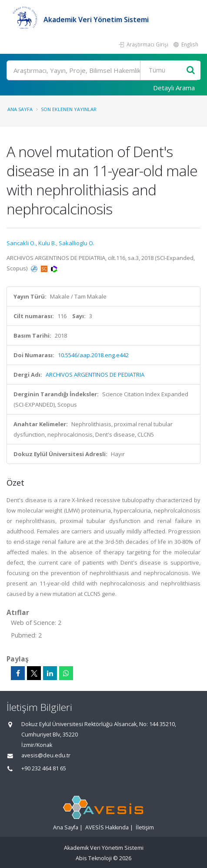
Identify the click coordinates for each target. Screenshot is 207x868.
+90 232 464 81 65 (44, 768)
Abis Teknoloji (94, 858)
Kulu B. (47, 243)
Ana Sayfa (20, 109)
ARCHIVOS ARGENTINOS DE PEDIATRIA (95, 375)
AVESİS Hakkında (107, 827)
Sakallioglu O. (77, 243)
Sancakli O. (21, 243)
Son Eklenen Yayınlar (69, 109)
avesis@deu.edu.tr (46, 755)
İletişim (145, 827)
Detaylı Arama (174, 88)
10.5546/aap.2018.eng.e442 (93, 355)
